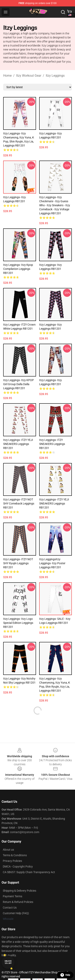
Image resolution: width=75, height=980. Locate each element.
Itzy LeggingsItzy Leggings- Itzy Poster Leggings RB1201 (52, 563)
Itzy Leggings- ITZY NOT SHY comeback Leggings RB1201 (19, 503)
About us (8, 850)
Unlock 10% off (8, 962)
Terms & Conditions (15, 855)
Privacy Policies (12, 861)
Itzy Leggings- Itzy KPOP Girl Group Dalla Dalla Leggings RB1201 (18, 384)
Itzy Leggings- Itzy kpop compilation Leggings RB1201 (18, 269)
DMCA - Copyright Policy (18, 867)
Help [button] (65, 975)
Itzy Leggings (55, 76)
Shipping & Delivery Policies (19, 891)
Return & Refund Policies (18, 902)
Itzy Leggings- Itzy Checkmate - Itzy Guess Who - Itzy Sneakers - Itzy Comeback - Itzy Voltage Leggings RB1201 (55, 205)
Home (7, 76)
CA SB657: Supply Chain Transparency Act (29, 872)
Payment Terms (12, 896)
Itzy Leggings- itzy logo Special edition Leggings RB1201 (18, 623)
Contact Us (10, 908)
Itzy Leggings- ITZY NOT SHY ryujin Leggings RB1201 (18, 563)
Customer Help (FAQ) (16, 913)
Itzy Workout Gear (29, 76)
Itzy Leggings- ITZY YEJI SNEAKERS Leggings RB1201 (18, 444)
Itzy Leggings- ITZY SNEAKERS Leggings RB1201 (52, 444)
